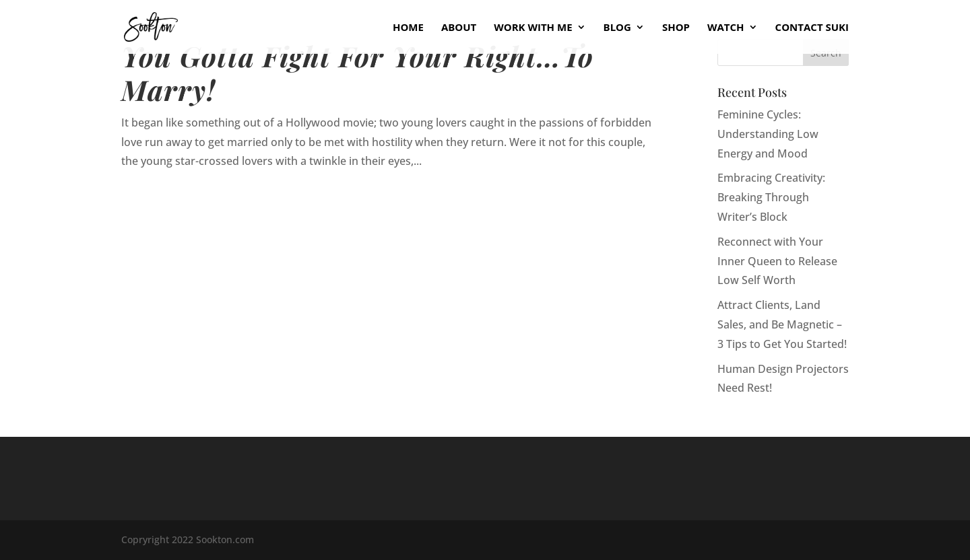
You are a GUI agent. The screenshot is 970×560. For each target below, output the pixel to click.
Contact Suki (812, 28)
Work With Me (533, 28)
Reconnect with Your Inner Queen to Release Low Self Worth (777, 261)
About (459, 28)
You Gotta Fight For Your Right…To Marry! (357, 72)
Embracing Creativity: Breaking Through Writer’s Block (771, 197)
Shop (676, 28)
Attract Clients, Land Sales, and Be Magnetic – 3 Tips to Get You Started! (782, 324)
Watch (726, 28)
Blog (617, 28)
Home (408, 28)
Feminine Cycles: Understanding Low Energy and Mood (768, 134)
